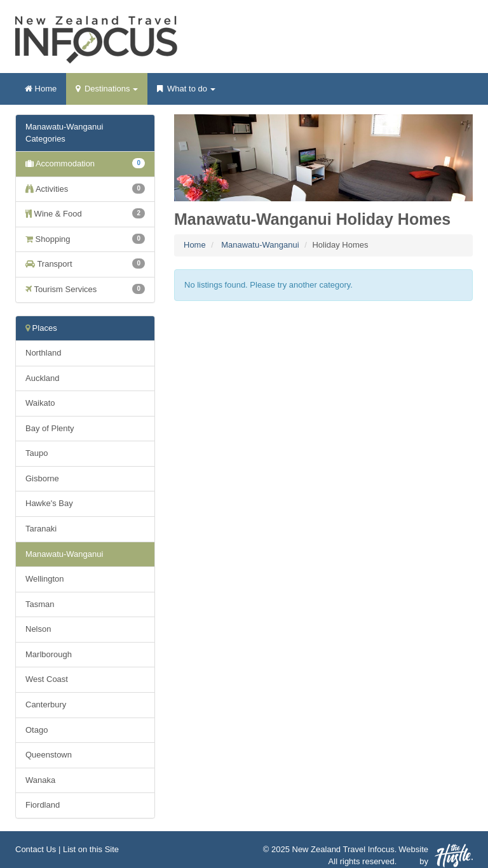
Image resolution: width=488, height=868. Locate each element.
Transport (85, 264)
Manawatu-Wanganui (260, 245)
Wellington (44, 579)
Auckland (42, 378)
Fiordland (43, 805)
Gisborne (42, 478)
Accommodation (85, 163)
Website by (436, 856)
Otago (37, 730)
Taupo (37, 453)
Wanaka (40, 780)
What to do (186, 93)
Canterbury (46, 704)
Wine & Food (85, 213)
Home (41, 89)
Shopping (85, 239)
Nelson (38, 629)
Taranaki (41, 529)
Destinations (107, 93)
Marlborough (49, 654)
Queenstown (49, 755)
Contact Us (36, 849)
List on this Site (91, 849)
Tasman (40, 604)
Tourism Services (85, 289)
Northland (43, 353)
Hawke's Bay (49, 503)
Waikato (40, 403)
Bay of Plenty (50, 428)
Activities (85, 189)
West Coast (47, 679)
